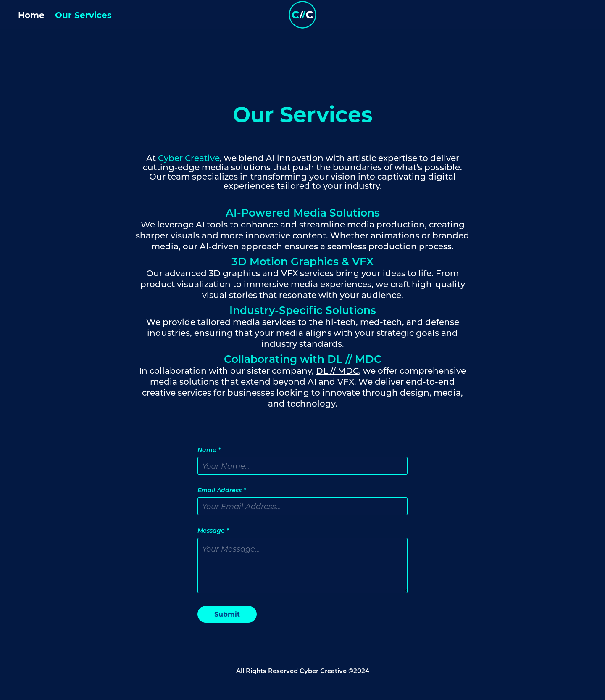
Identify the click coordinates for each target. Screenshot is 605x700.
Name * (209, 450)
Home (31, 15)
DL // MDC (337, 370)
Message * (213, 531)
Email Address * (222, 490)
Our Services (83, 15)
